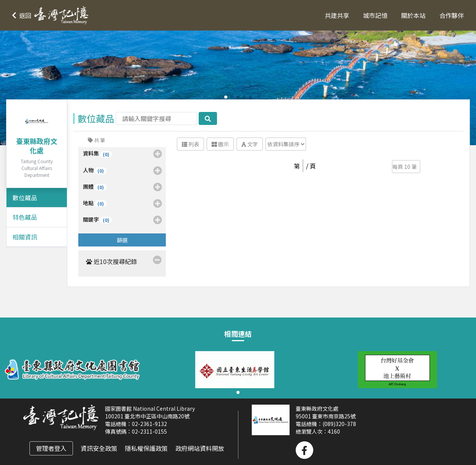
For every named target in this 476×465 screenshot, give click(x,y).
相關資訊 (25, 237)
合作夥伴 (452, 15)
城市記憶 (375, 15)
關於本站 (413, 15)
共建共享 (337, 15)
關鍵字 (123, 220)
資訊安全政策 (99, 448)
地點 (123, 204)
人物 (123, 171)
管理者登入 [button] (51, 448)
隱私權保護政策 (146, 448)
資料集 (123, 154)
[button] (52, 15)
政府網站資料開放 (200, 448)
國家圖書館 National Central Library (150, 408)
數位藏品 (25, 198)
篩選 (122, 240)
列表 (190, 144)
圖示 (220, 144)
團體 (123, 187)
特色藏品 (25, 217)
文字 (250, 144)
